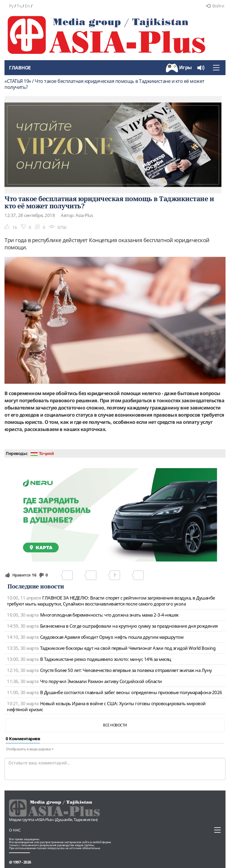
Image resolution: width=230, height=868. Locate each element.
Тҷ (19, 6)
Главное (20, 68)
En (27, 6)
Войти (215, 6)
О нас (15, 830)
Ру (11, 6)
